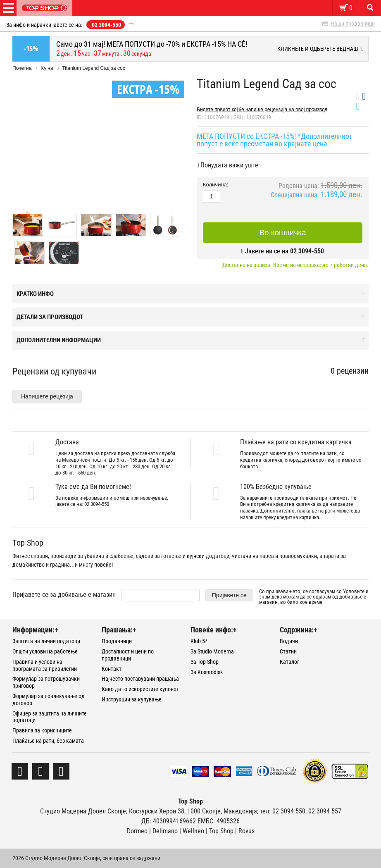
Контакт (112, 669)
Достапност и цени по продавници (128, 655)
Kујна (47, 68)
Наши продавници (353, 24)
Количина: (216, 185)
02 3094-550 (106, 25)
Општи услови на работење (45, 651)
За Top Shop (205, 662)
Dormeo (137, 831)
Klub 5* (199, 641)
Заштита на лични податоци (46, 641)
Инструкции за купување (132, 699)
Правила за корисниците (42, 730)
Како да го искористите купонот (140, 689)
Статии (288, 651)
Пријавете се (229, 595)
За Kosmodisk (207, 672)
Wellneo (193, 831)
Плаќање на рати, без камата (48, 741)
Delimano (165, 831)
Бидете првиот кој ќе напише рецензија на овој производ (262, 110)
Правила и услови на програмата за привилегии (45, 665)
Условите (354, 591)
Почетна (22, 68)
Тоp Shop (221, 831)
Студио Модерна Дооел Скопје (83, 811)
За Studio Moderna (212, 651)
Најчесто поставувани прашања (140, 679)
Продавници (117, 641)
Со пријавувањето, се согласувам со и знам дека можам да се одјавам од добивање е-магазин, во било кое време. (314, 597)
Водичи (289, 641)
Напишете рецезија (47, 396)
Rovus (246, 831)
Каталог (289, 662)
